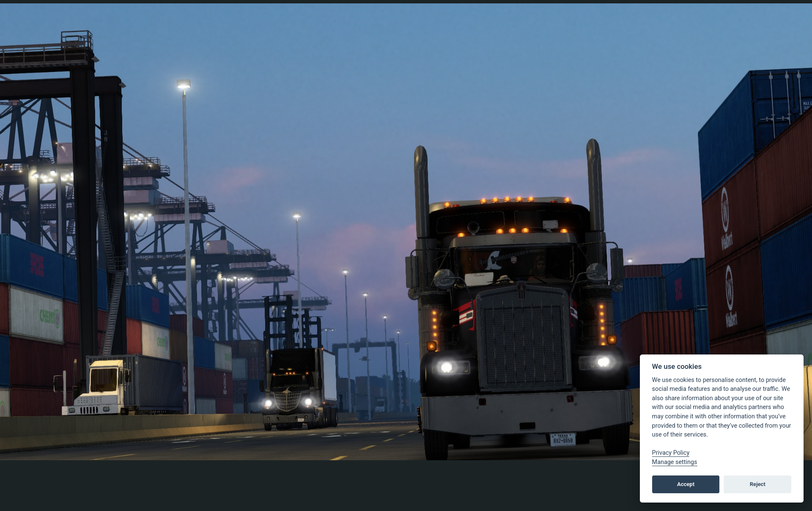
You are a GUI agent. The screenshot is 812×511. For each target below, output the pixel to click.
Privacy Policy (671, 453)
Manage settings (675, 462)
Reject (758, 484)
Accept (686, 484)
